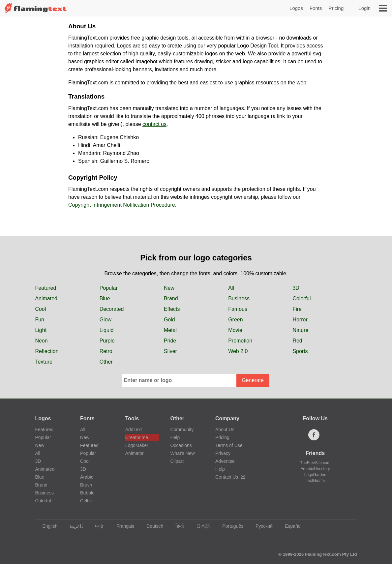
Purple (107, 341)
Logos (296, 8)
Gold (169, 320)
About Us (225, 430)
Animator (135, 453)
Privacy (223, 453)
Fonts (316, 8)
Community (182, 430)
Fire (297, 309)
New (169, 288)
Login (364, 8)
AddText (134, 430)
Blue (105, 298)
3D (296, 288)
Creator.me (137, 437)
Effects (172, 309)
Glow (106, 320)
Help (175, 437)
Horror (300, 320)
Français (122, 526)
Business (239, 298)
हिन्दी (177, 526)
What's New (182, 453)
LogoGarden (315, 475)
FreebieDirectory (315, 469)
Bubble (87, 493)
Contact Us (230, 477)
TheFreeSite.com (315, 463)
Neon (41, 341)
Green (235, 320)
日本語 (200, 526)
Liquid (107, 330)
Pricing (336, 8)
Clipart (177, 461)
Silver (170, 351)
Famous (238, 309)
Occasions (181, 445)
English (47, 526)
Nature (300, 330)
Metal (170, 330)
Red (297, 341)
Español (290, 526)
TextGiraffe (315, 481)
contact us (154, 124)
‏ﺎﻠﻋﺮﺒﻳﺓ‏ (73, 526)
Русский (261, 526)
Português (230, 526)
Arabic (87, 477)
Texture (44, 362)
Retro (106, 351)
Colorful (302, 298)
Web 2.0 (238, 351)
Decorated (112, 309)
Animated (46, 298)
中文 (96, 526)
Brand (171, 298)
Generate (253, 380)
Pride (170, 341)
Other (106, 362)
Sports (300, 351)
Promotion (240, 341)
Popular (109, 288)
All (231, 288)
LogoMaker (137, 445)
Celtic (86, 501)
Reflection (47, 351)
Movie (235, 330)
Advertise (225, 461)
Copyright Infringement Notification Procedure (122, 205)
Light (41, 330)
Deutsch (152, 526)
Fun (40, 320)
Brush (86, 485)
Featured (45, 288)
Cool (40, 309)
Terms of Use (229, 445)
